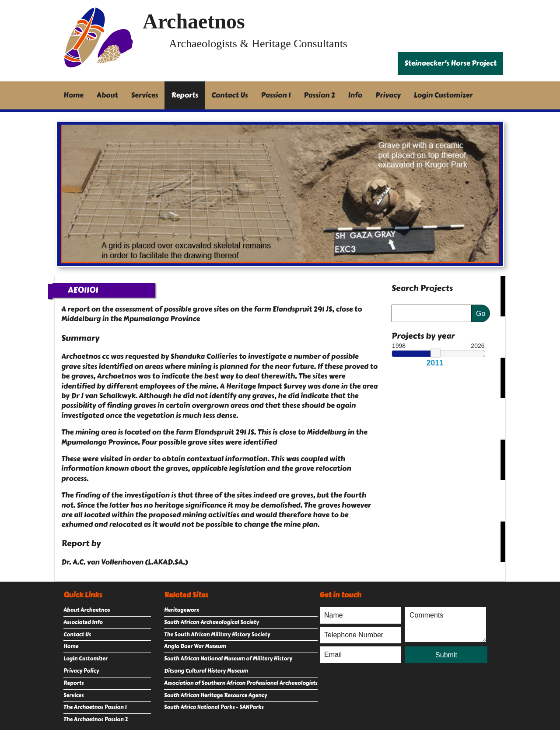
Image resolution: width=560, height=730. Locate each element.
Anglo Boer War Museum (195, 646)
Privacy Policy (81, 671)
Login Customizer (443, 95)
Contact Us (230, 95)
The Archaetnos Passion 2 (96, 719)
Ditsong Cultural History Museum (206, 671)
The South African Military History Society (217, 635)
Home (73, 95)
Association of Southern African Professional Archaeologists (241, 683)
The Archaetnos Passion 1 (95, 707)
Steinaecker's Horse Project (450, 63)
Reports (185, 95)
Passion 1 (276, 95)
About (107, 95)
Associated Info (83, 622)
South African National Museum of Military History (228, 659)
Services (145, 95)
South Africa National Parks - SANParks (214, 707)
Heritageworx (182, 610)
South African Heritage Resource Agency (215, 695)
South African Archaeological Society (212, 622)
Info (355, 95)
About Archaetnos (87, 610)
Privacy (388, 95)
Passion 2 (319, 95)
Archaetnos (194, 21)
